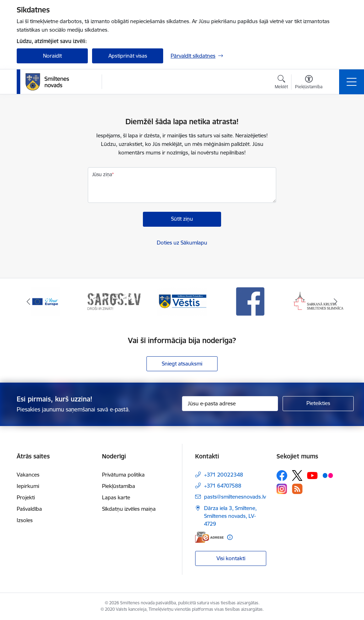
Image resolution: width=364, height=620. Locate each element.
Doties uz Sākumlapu (182, 243)
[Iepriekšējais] (28, 301)
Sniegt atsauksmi (182, 364)
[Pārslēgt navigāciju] (352, 82)
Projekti (26, 497)
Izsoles (25, 520)
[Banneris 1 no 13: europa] (45, 301)
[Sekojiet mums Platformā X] (297, 475)
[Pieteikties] (318, 404)
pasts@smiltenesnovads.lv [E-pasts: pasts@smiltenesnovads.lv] (235, 497)
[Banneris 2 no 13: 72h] (114, 301)
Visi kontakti (231, 558)
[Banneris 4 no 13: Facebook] (250, 301)
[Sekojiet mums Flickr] (328, 475)
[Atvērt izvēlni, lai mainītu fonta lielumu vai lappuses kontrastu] (309, 83)
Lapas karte (116, 497)
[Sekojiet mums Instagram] (282, 489)
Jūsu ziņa (102, 174)
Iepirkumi (28, 486)
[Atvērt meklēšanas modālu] (281, 83)
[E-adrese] (209, 537)
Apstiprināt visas (128, 56)
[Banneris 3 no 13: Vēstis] (182, 301)
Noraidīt (52, 56)
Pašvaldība (29, 509)
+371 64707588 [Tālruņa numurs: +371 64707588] (223, 486)
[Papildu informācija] (230, 537)
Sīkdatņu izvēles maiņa (129, 509)
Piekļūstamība (119, 486)
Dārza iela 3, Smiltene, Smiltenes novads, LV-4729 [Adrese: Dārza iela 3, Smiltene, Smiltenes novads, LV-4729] (230, 516)
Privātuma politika (123, 475)
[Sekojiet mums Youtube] (312, 475)
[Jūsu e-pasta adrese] (230, 404)
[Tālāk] (336, 301)
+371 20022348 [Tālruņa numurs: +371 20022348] (224, 475)
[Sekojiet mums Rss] (297, 489)
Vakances (28, 475)
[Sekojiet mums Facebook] (282, 475)
